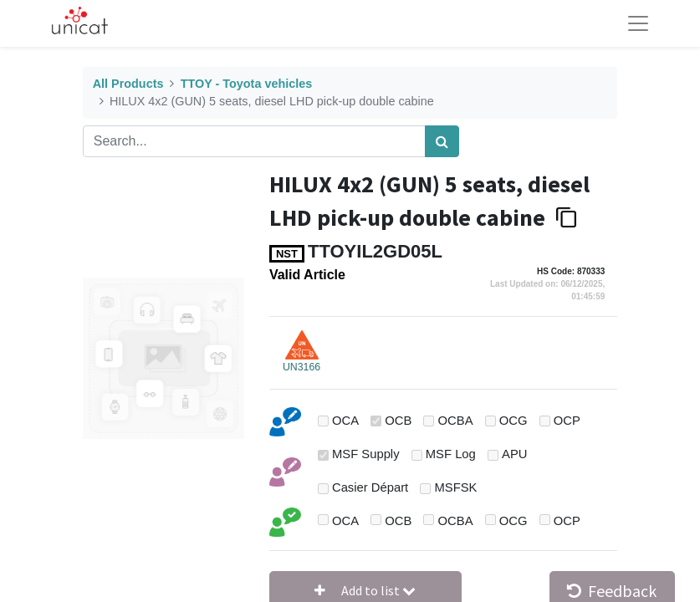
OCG (514, 421)
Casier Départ (370, 487)
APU (514, 454)
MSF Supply (366, 454)
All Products (128, 84)
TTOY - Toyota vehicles (247, 84)
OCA (345, 421)
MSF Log (451, 454)
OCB (398, 421)
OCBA (456, 421)
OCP (567, 421)
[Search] (442, 141)
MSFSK (455, 487)
